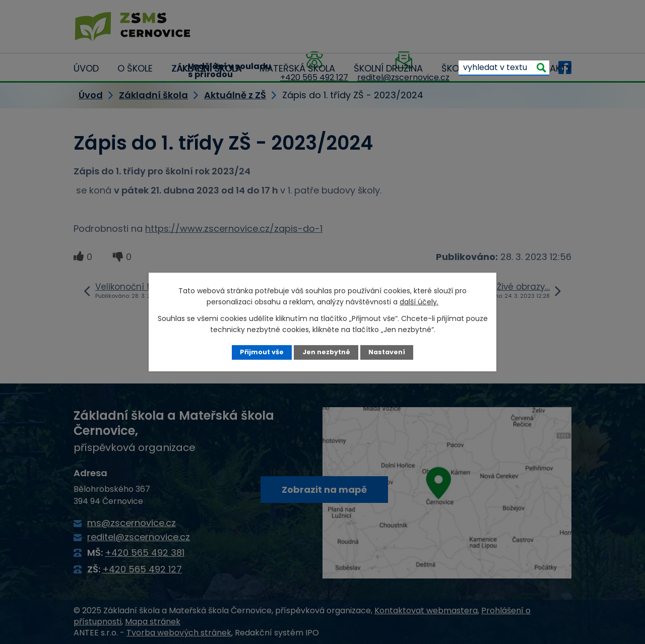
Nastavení (387, 352)
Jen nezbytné (326, 352)
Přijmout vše (262, 352)
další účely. (419, 302)
